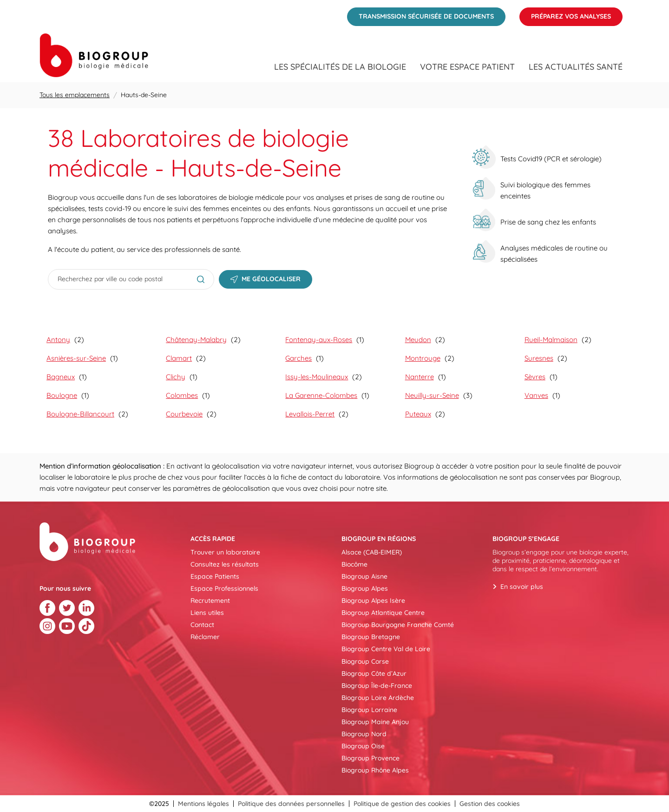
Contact (202, 625)
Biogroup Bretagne (371, 637)
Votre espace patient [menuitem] (467, 67)
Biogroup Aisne (364, 576)
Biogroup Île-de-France (377, 686)
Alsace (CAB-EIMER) (372, 552)
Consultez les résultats (225, 564)
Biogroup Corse (365, 661)
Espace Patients (215, 576)
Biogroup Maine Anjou (375, 722)
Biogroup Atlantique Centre (383, 613)
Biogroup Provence (371, 758)
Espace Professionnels (224, 588)
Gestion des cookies (490, 804)
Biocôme (354, 564)
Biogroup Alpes (365, 588)
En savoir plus (522, 587)
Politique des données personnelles (291, 804)
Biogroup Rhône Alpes (375, 770)
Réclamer (205, 637)
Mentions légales (203, 804)
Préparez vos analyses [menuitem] (565, 14)
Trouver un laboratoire (225, 552)
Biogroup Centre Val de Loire (386, 649)
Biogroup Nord (364, 734)
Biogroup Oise (363, 746)
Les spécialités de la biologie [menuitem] (340, 67)
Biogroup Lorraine (369, 710)
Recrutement (210, 601)
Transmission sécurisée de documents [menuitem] (420, 14)
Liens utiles (207, 613)
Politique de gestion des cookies (402, 804)
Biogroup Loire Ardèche (378, 698)
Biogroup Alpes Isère (373, 601)
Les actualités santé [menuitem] (576, 67)
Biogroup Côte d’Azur (374, 673)
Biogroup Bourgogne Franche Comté (398, 625)
